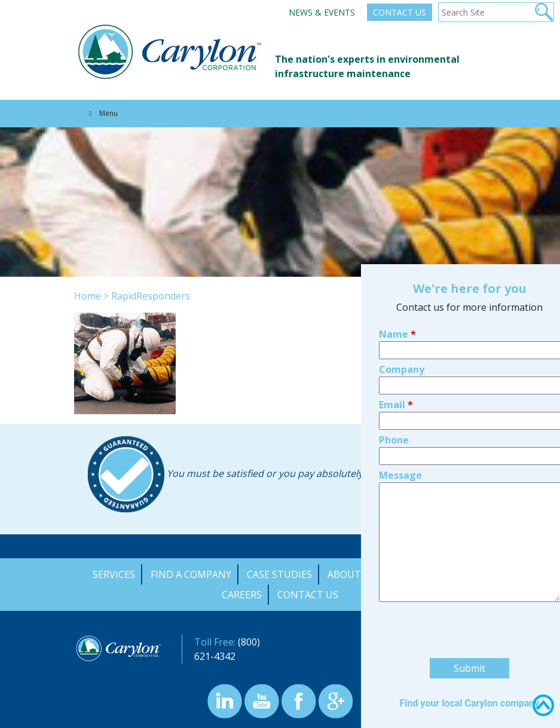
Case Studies (279, 574)
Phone (394, 363)
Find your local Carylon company (469, 626)
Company (402, 292)
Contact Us (400, 12)
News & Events (322, 12)
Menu (102, 113)
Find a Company (191, 574)
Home (88, 296)
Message (400, 398)
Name (397, 257)
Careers (242, 595)
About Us (352, 574)
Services (114, 574)
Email (396, 328)
